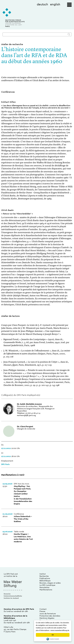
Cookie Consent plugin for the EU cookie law (53, 639)
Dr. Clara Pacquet (25, 427)
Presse (42, 611)
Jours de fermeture (48, 614)
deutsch (42, 4)
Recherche (44, 576)
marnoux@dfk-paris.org (26, 416)
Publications (45, 578)
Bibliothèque (45, 581)
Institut (43, 574)
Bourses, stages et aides (50, 583)
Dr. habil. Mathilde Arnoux (29, 404)
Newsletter (44, 587)
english (55, 4)
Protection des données (50, 616)
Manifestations (46, 590)
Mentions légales (47, 618)
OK (53, 635)
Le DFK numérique (47, 585)
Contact (43, 609)
